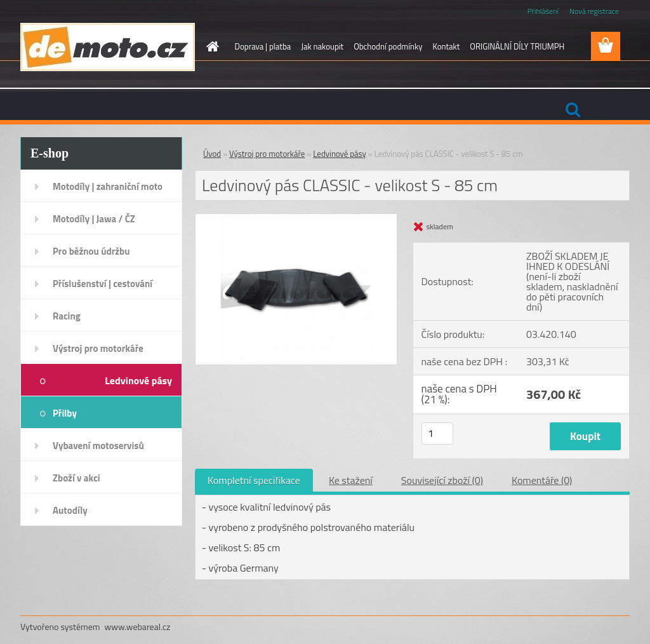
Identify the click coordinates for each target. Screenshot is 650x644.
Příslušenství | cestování (103, 284)
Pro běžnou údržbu (91, 251)
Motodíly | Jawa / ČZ (94, 219)
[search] (573, 110)
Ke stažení (351, 480)
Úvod (212, 154)
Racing (67, 316)
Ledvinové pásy (138, 380)
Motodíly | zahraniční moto (108, 186)
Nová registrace (594, 11)
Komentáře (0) (542, 480)
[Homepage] (211, 46)
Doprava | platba (263, 46)
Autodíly (70, 510)
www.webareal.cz (138, 627)
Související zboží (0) (442, 480)
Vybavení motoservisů (98, 446)
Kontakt (446, 46)
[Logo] (108, 47)
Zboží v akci (76, 478)
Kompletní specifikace (254, 480)
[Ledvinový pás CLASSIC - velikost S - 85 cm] (296, 219)
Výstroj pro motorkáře (98, 348)
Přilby (65, 413)
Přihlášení (543, 11)
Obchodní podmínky (388, 46)
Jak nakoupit (322, 46)
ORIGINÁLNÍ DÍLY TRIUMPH (517, 46)
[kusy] (437, 433)
